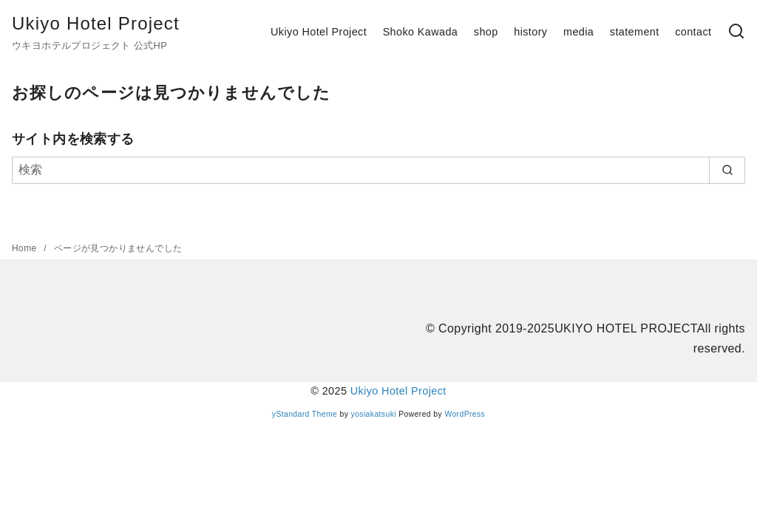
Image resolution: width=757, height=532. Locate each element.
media (578, 32)
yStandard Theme (305, 414)
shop (486, 32)
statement (635, 32)
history (530, 32)
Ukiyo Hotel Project (96, 23)
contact (693, 32)
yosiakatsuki (374, 414)
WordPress (465, 414)
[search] (727, 170)
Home (26, 248)
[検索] (736, 32)
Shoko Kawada (421, 32)
